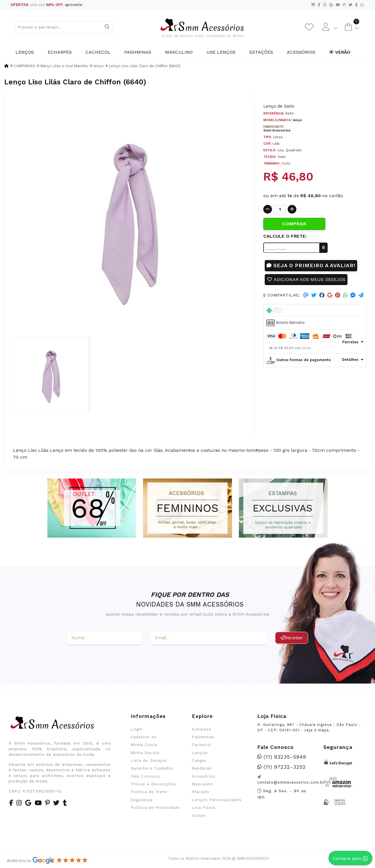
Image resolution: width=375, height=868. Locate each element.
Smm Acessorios (277, 130)
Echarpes (60, 52)
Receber (292, 638)
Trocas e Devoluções (153, 784)
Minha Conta (144, 745)
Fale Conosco (145, 776)
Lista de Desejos (149, 760)
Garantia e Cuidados (152, 768)
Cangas (199, 760)
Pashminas (138, 52)
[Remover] (268, 209)
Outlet (199, 815)
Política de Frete (149, 792)
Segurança (142, 800)
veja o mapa (317, 730)
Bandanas (202, 768)
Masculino (179, 52)
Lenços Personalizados (217, 800)
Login (137, 729)
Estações (261, 52)
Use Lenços (221, 52)
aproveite (74, 5)
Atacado (201, 792)
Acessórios (301, 52)
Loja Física (203, 807)
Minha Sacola (145, 753)
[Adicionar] (292, 209)
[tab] (315, 310)
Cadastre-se (144, 737)
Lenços (25, 52)
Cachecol (98, 52)
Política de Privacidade (155, 807)
